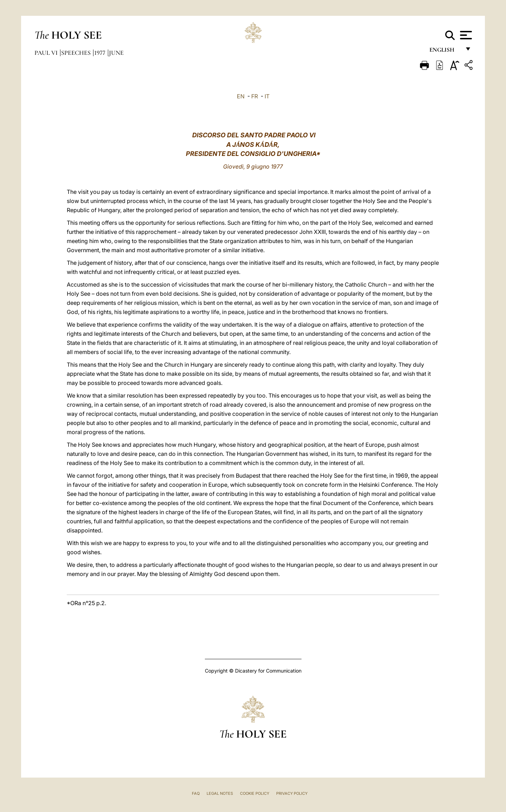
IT (267, 96)
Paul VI (47, 53)
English (445, 52)
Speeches (77, 53)
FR (255, 96)
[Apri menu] (465, 35)
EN (241, 96)
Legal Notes (220, 793)
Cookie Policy (255, 793)
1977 (100, 53)
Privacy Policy (292, 793)
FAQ (196, 793)
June (116, 53)
